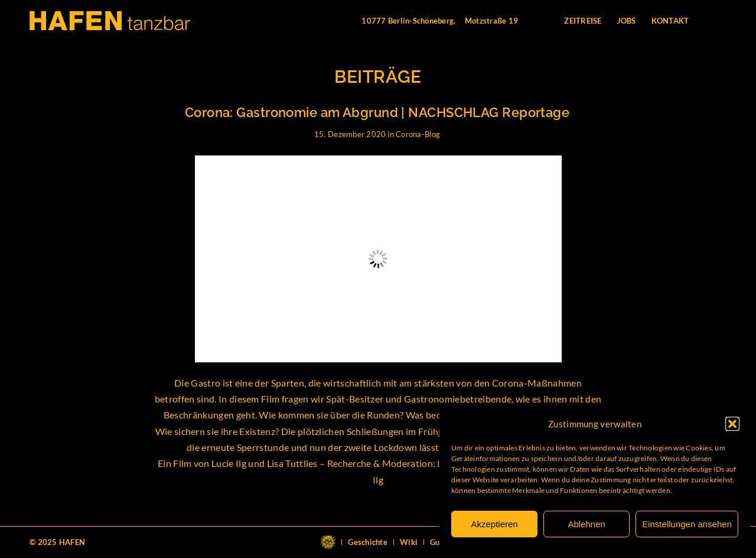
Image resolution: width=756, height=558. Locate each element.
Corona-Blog (418, 134)
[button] (732, 424)
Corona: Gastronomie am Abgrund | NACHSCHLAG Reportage (377, 112)
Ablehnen (586, 524)
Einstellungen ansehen (687, 524)
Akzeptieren (494, 524)
